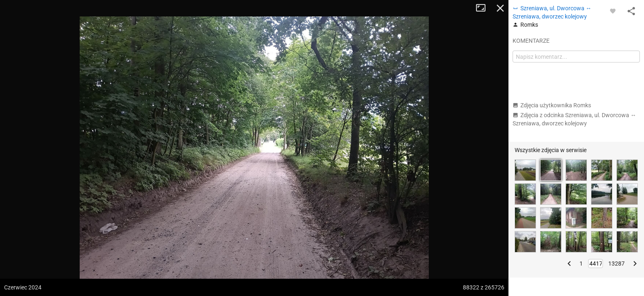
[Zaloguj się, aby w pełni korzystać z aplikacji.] (613, 11)
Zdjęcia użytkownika (552, 105)
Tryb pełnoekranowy (484, 8)
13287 (616, 264)
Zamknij (500, 8)
